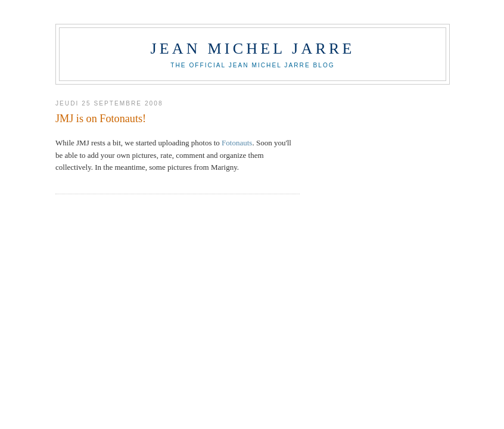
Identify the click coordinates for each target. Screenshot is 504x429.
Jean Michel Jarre (252, 49)
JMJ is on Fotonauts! (101, 119)
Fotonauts (237, 143)
